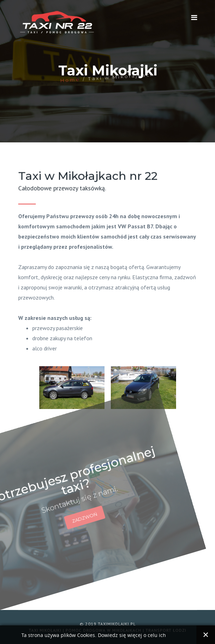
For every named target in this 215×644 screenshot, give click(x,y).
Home (70, 78)
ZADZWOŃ (70, 506)
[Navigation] (194, 18)
